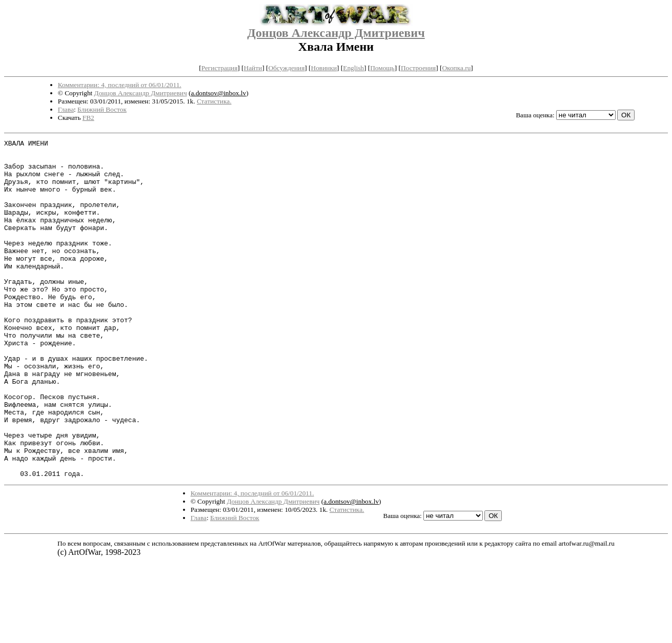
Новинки (324, 68)
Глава (66, 109)
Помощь (382, 68)
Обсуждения (286, 68)
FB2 (88, 118)
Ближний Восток (102, 109)
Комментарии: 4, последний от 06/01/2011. (120, 85)
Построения (418, 68)
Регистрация (220, 68)
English (353, 68)
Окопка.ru (456, 68)
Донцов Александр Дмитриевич (336, 33)
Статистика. (214, 101)
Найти (253, 68)
